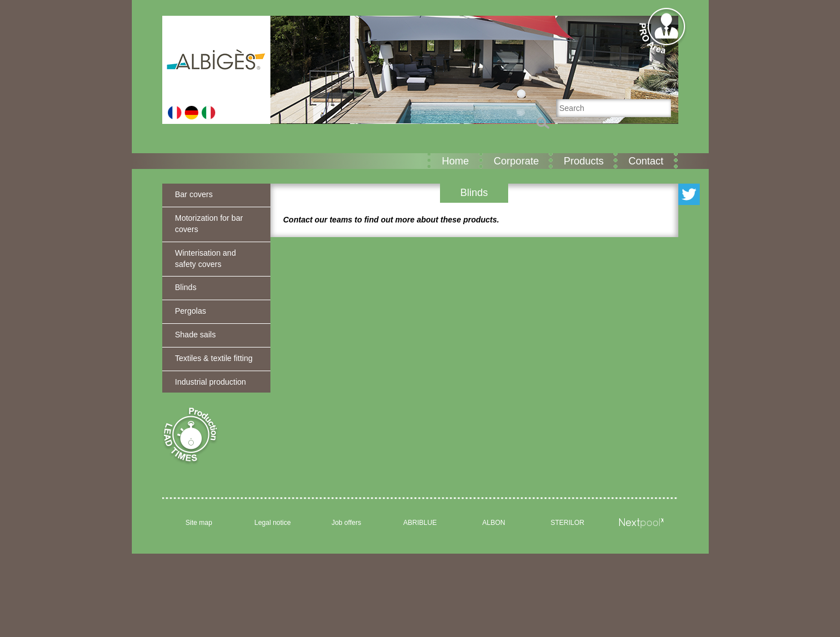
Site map (199, 523)
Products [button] (583, 161)
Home (455, 161)
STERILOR (567, 523)
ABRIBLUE (420, 523)
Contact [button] (646, 161)
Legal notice (272, 523)
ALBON (494, 523)
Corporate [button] (516, 161)
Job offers (346, 523)
